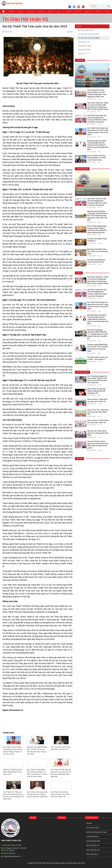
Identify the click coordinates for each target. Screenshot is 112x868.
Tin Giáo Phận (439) (85, 30)
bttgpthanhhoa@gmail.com (12, 856)
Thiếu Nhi (98, 11)
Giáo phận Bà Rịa (92, 837)
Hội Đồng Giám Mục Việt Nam (96, 832)
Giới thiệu (11, 11)
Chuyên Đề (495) (84, 50)
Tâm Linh (78, 11)
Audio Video (31, 11)
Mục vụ (59, 11)
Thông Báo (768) (84, 46)
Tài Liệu (107, 11)
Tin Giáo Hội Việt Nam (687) (88, 34)
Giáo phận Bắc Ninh (93, 841)
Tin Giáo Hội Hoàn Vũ (25, 19)
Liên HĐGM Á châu (93, 828)
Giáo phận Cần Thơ (93, 850)
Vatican (89, 823)
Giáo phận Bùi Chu (93, 845)
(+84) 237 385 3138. (9, 853)
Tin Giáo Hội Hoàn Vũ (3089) (89, 38)
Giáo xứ (50, 11)
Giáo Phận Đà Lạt (92, 854)
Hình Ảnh (41, 11)
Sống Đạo (68, 11)
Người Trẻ (88, 11)
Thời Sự (21, 11)
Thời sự (79, 26)
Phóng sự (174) (84, 42)
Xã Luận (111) (83, 54)
